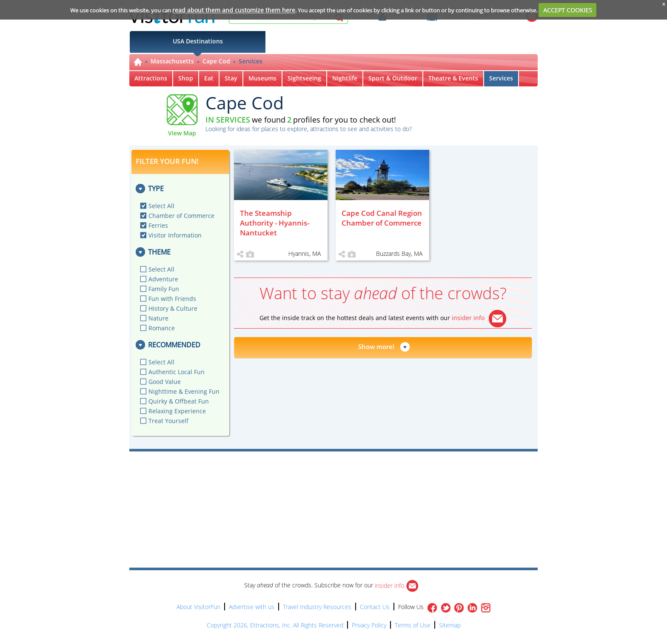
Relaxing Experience (177, 411)
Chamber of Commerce (181, 216)
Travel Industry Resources (317, 607)
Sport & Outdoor (393, 78)
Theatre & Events (453, 78)
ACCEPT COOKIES (568, 10)
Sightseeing (304, 78)
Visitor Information (175, 235)
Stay (231, 78)
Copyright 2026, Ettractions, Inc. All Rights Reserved (275, 625)
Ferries (158, 225)
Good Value (165, 382)
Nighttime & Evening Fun (184, 391)
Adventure (163, 279)
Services (251, 61)
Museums (262, 78)
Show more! (376, 346)
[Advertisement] (373, 476)
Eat (209, 78)
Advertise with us (252, 607)
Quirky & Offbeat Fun (179, 401)
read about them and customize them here (234, 10)
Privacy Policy (369, 625)
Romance (162, 328)
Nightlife (345, 78)
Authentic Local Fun (177, 372)
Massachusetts (172, 61)
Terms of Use (413, 625)
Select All (161, 206)
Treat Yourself (168, 421)
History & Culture (173, 308)
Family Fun (164, 289)
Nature (158, 318)
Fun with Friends (172, 299)
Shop (186, 78)
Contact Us (375, 607)
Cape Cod (216, 61)
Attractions (151, 78)
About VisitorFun (198, 607)
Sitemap (450, 625)
